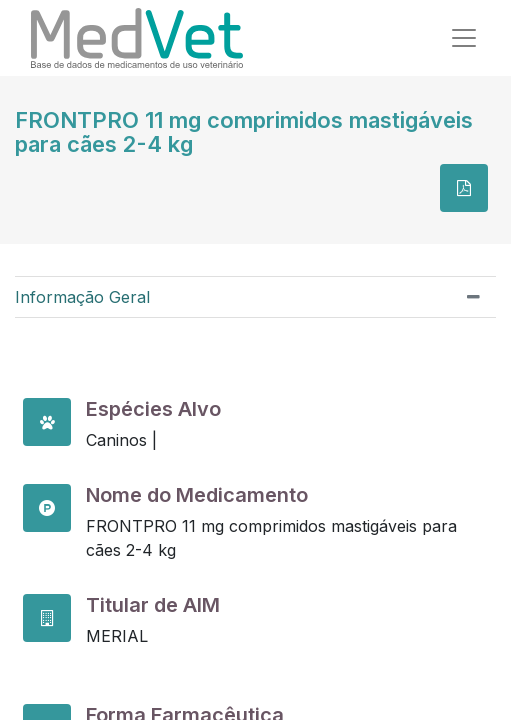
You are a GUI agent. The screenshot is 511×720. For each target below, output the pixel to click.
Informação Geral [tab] (82, 297)
